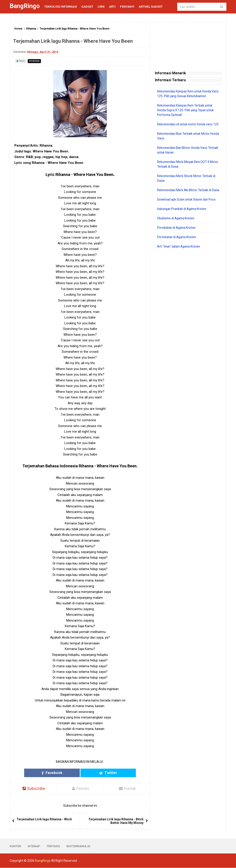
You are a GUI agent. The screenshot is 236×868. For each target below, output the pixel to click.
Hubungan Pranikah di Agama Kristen (183, 218)
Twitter (97, 773)
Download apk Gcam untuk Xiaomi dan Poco (188, 209)
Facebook (63, 773)
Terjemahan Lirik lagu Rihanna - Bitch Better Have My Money (116, 821)
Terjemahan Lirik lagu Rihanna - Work (44, 819)
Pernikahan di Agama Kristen (178, 237)
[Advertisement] (188, 291)
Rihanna (31, 29)
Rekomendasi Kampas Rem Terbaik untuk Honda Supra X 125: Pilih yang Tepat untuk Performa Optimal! (187, 110)
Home (18, 29)
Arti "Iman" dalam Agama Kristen (180, 256)
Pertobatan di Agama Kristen (178, 246)
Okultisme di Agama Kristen (177, 228)
